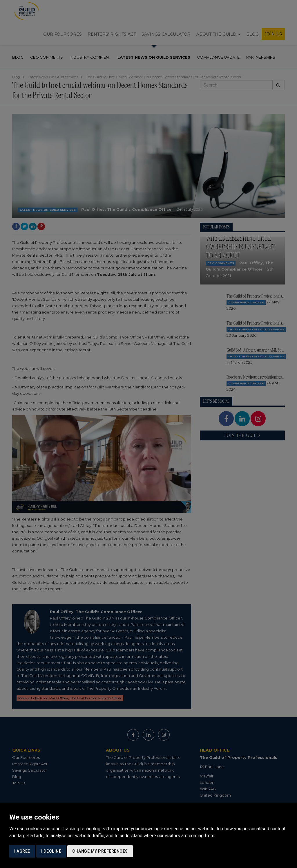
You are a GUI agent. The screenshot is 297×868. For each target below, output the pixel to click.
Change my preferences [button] (100, 851)
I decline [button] (51, 851)
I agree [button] (22, 851)
